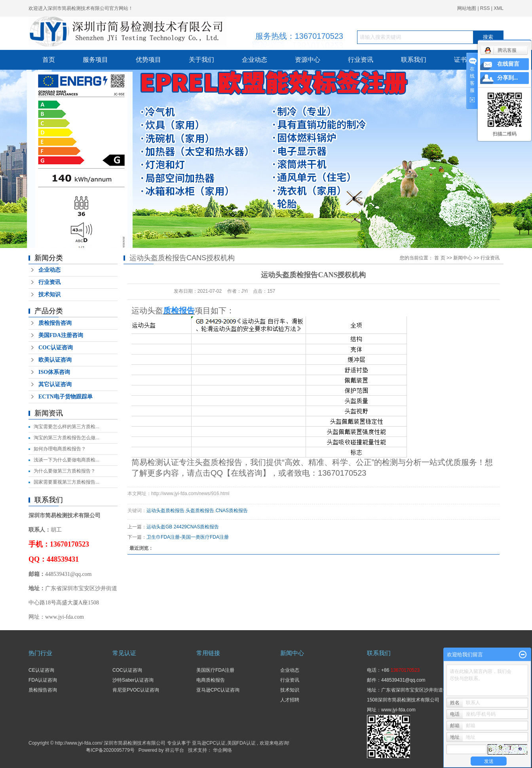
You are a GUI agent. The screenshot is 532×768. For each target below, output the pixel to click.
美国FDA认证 (241, 743)
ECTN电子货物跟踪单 (66, 397)
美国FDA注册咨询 (61, 335)
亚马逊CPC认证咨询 (218, 690)
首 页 (440, 258)
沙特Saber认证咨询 (133, 680)
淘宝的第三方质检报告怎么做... (66, 438)
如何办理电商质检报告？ (60, 449)
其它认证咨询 (55, 384)
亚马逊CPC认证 (209, 743)
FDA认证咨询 (43, 680)
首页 (49, 60)
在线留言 (508, 64)
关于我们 (201, 60)
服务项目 (95, 60)
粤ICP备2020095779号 (110, 750)
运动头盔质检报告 (165, 511)
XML (499, 8)
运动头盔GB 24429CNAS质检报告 (183, 527)
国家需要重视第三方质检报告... (66, 482)
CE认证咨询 (41, 670)
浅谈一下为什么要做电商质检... (66, 460)
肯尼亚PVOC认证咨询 (136, 690)
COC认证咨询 (56, 348)
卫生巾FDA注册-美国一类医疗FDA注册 (188, 537)
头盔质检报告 (200, 511)
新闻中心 (463, 258)
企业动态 (255, 60)
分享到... (508, 78)
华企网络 (222, 750)
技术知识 (49, 294)
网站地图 (467, 8)
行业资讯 (361, 60)
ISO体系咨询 (54, 372)
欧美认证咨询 (55, 360)
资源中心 (308, 60)
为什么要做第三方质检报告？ (65, 471)
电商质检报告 (211, 680)
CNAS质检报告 (232, 511)
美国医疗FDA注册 (215, 670)
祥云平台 (175, 750)
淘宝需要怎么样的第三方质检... (66, 427)
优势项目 (148, 60)
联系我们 (414, 60)
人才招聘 (290, 700)
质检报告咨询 (55, 323)
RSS (485, 8)
